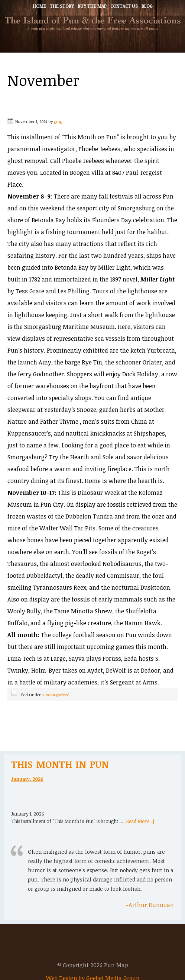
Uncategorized (56, 695)
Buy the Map (92, 6)
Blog (147, 6)
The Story (62, 6)
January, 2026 (27, 779)
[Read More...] (139, 821)
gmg (58, 121)
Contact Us (124, 6)
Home (39, 6)
